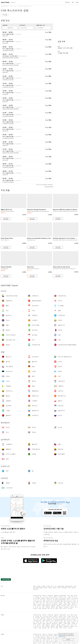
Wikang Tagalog (39, 588)
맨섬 (65, 603)
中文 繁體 (43, 586)
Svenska (73, 588)
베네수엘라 (44, 609)
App (73, 2)
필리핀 (48, 598)
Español (55, 588)
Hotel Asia (30, 267)
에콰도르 (72, 607)
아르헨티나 (48, 607)
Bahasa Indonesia (69, 586)
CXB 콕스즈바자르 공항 (15, 10)
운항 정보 (68, 2)
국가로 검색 (22, 25)
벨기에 (44, 601)
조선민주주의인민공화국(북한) (59, 600)
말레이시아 (43, 598)
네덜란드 (60, 604)
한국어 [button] (77, 2)
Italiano (59, 588)
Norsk (69, 588)
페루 (49, 609)
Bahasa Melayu (61, 586)
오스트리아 (74, 600)
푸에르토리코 (66, 607)
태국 (72, 598)
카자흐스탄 (60, 597)
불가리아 (48, 601)
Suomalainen (64, 588)
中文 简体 (48, 586)
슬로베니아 (48, 606)
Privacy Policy (62, 637)
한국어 (53, 586)
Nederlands (36, 589)
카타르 (57, 598)
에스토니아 (70, 601)
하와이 (43, 607)
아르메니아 (44, 596)
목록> (44, 25)
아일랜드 (61, 603)
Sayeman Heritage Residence (37, 210)
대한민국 (55, 597)
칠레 (57, 607)
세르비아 (39, 606)
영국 (41, 603)
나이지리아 (70, 609)
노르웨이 (65, 604)
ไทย (56, 586)
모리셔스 (65, 609)
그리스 (47, 603)
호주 (51, 609)
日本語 (35, 586)
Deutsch (50, 588)
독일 (62, 601)
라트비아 (40, 604)
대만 (41, 600)
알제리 (57, 609)
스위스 (53, 601)
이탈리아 (68, 603)
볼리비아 (53, 607)
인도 (41, 597)
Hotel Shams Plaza (7, 238)
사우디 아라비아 (62, 598)
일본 (47, 597)
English (39, 586)
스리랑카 (69, 597)
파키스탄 (52, 598)
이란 (44, 597)
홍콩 (72, 596)
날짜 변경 (5, 25)
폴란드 (69, 604)
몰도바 (44, 604)
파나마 (37, 607)
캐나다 (72, 606)
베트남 (44, 600)
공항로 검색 (41, 25)
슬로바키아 (53, 606)
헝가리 (51, 603)
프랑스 (37, 603)
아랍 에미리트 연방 (37, 596)
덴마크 (65, 601)
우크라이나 (64, 606)
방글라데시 (56, 596)
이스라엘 (37, 597)
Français (45, 588)
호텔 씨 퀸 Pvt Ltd (6, 210)
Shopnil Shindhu (6, 267)
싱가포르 (69, 598)
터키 (38, 600)
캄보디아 (50, 597)
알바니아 (68, 600)
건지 (44, 603)
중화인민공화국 (63, 596)
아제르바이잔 (50, 596)
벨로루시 (59, 606)
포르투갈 (74, 604)
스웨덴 (43, 606)
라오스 (65, 597)
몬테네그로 (49, 604)
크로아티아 (56, 603)
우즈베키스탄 (49, 600)
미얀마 (74, 597)
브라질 (40, 609)
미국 (40, 607)
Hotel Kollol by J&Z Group (61, 267)
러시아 (68, 606)
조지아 (68, 596)
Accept (68, 640)
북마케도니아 (55, 604)
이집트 (61, 609)
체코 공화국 (57, 601)
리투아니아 (74, 603)
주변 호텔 (5, 15)
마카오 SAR (38, 598)
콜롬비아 (61, 607)
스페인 (75, 601)
